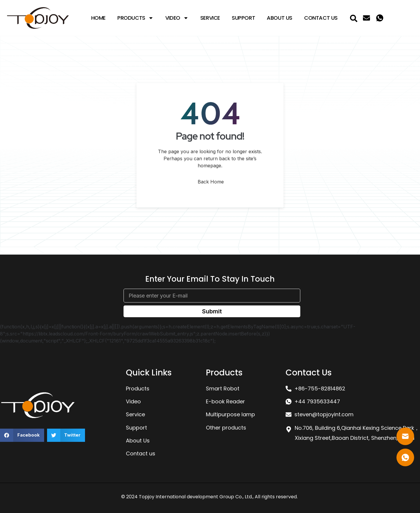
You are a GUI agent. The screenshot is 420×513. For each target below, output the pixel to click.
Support (243, 18)
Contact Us (321, 18)
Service (210, 18)
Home (98, 18)
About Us (280, 18)
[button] (22, 435)
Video (177, 18)
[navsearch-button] (354, 18)
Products (135, 18)
